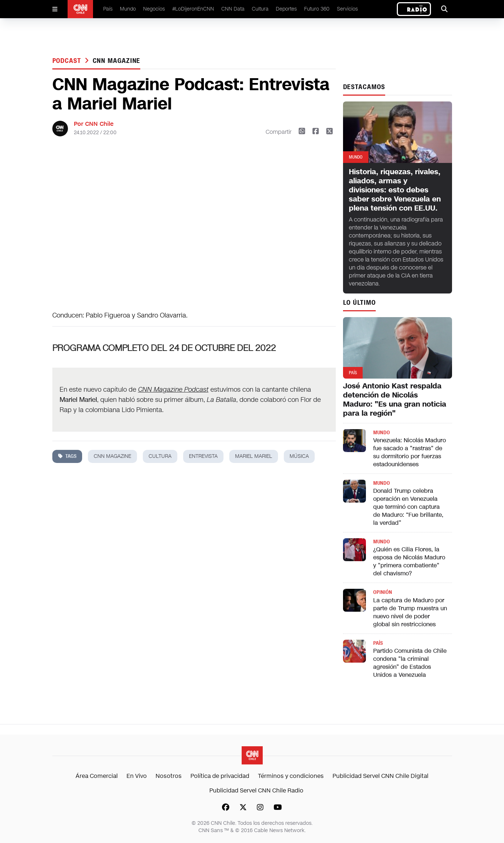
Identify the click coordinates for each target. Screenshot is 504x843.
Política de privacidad (220, 776)
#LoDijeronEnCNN (193, 9)
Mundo (128, 9)
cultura (160, 456)
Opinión (383, 592)
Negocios (154, 9)
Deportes (286, 9)
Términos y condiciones (291, 776)
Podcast (68, 61)
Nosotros (169, 776)
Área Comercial (97, 776)
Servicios (347, 9)
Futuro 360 (317, 9)
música (299, 456)
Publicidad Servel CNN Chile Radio (256, 790)
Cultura (260, 9)
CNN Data (233, 9)
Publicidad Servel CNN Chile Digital (380, 776)
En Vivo (137, 776)
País (108, 9)
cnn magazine (117, 61)
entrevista (203, 456)
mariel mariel (254, 456)
